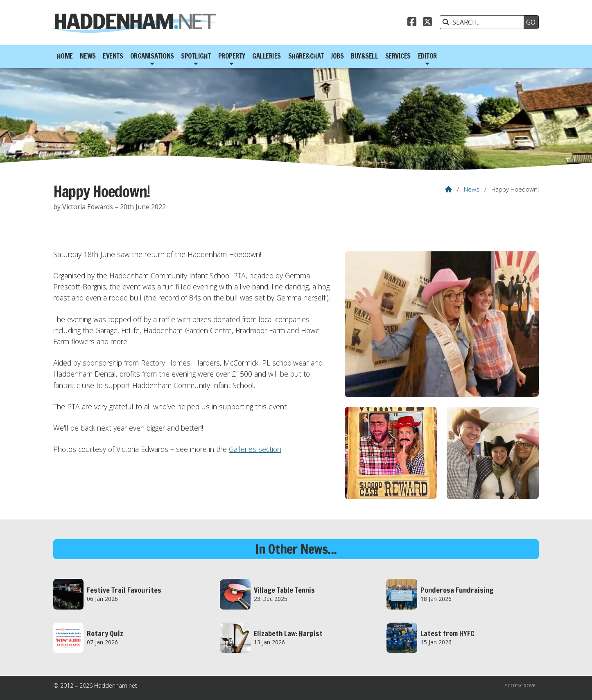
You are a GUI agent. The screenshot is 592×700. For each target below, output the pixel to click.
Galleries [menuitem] (267, 56)
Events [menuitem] (113, 56)
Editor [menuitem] (427, 56)
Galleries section (255, 449)
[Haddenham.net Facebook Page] (412, 23)
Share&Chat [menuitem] (306, 56)
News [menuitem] (88, 56)
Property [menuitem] (232, 56)
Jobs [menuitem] (337, 56)
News (472, 189)
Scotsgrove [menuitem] (520, 685)
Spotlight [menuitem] (196, 56)
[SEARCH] (484, 22)
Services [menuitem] (398, 56)
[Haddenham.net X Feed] (427, 23)
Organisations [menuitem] (152, 56)
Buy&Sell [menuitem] (364, 56)
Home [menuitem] (65, 56)
